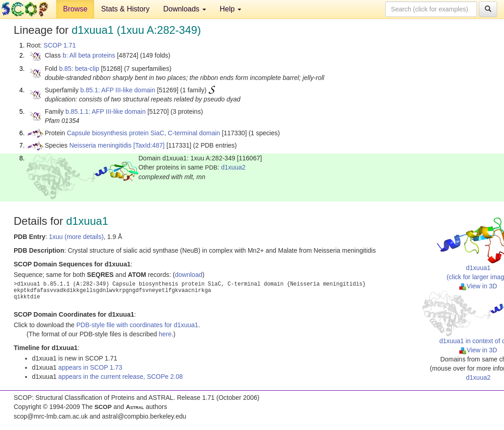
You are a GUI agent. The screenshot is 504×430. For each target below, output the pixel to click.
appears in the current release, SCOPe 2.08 (121, 377)
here (165, 334)
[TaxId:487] (149, 145)
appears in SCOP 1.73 (90, 367)
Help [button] (231, 9)
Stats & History (125, 9)
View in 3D (478, 286)
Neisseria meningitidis (101, 145)
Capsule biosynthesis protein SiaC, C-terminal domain (143, 133)
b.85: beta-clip (79, 69)
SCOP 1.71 (60, 45)
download (189, 275)
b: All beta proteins (89, 55)
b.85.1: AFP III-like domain (118, 90)
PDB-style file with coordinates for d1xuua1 (137, 325)
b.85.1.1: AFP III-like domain (106, 111)
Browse (75, 9)
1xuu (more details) (76, 237)
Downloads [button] (185, 9)
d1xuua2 (233, 167)
